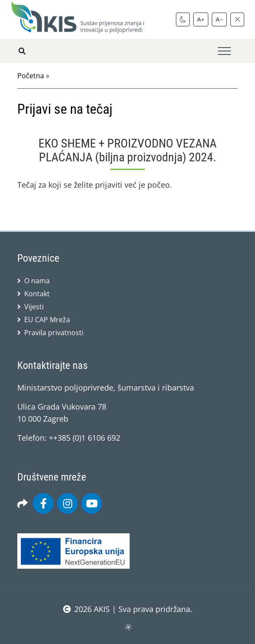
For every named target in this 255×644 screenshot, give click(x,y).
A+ (201, 19)
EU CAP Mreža (47, 320)
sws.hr (128, 626)
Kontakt (37, 294)
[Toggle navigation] (224, 51)
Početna (31, 76)
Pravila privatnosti (54, 333)
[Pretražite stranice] (22, 51)
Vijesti (34, 307)
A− (219, 19)
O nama (37, 281)
